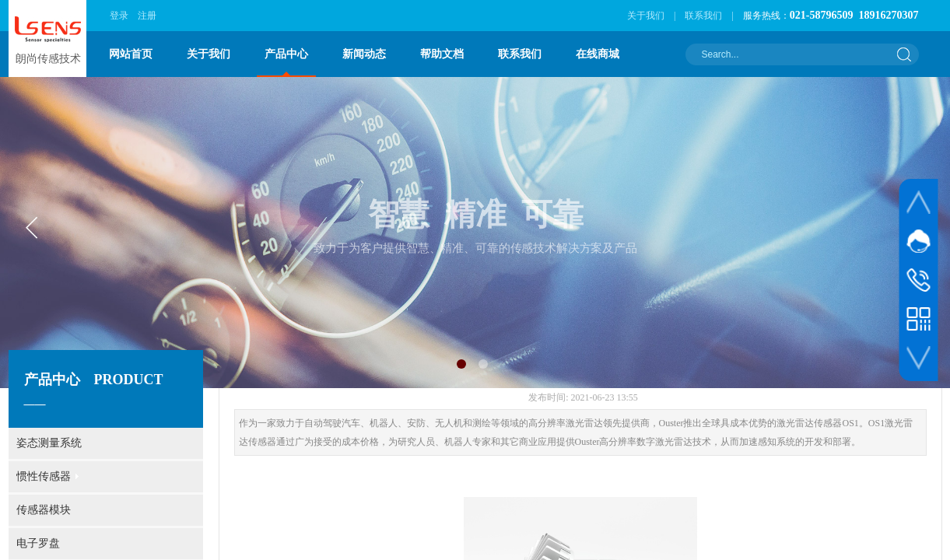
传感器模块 (44, 510)
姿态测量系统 (49, 443)
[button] (461, 364)
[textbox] (792, 54)
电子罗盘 (38, 543)
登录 (119, 16)
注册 (147, 16)
